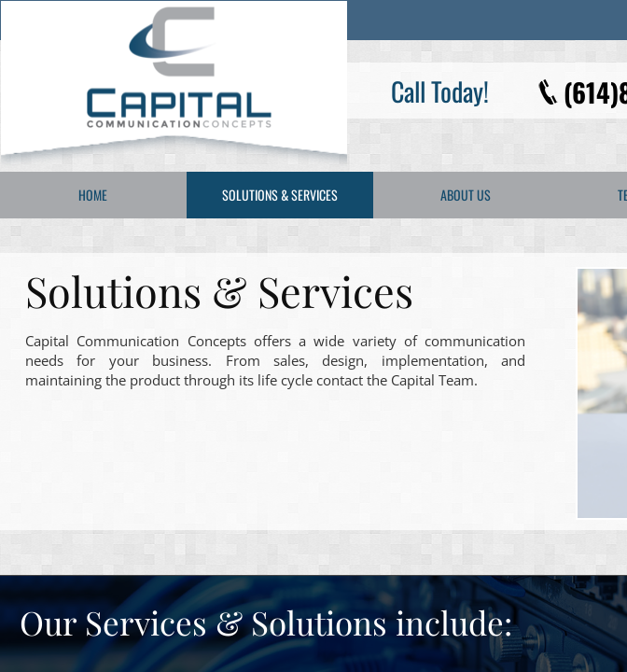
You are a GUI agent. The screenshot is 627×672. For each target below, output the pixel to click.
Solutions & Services (280, 195)
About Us (466, 195)
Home (93, 195)
